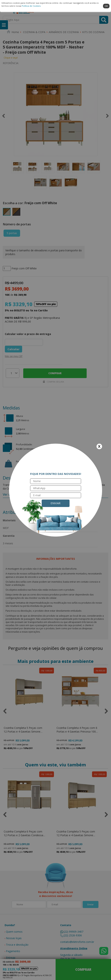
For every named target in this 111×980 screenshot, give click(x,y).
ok (106, 6)
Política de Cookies (31, 6)
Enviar (55, 503)
